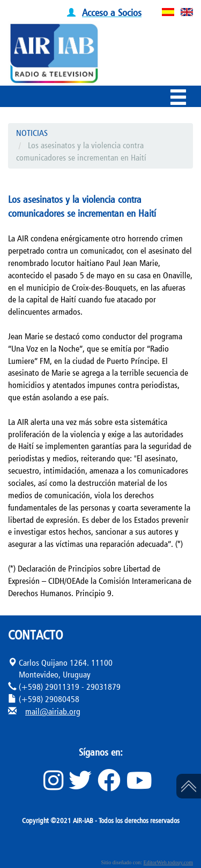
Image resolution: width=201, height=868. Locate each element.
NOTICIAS (32, 133)
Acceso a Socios (112, 12)
